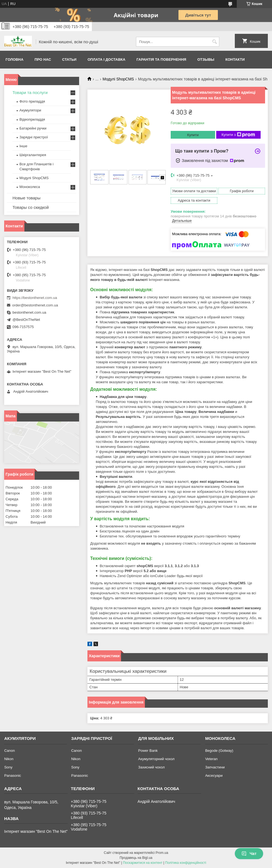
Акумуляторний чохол (156, 759)
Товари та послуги (30, 92)
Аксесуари (214, 776)
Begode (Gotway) (219, 751)
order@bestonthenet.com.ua (35, 305)
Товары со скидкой (31, 207)
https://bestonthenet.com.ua (35, 298)
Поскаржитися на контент (143, 863)
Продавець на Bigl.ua (136, 858)
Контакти (235, 59)
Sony (8, 767)
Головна (14, 59)
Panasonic (13, 776)
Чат (249, 854)
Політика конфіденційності (186, 863)
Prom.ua (162, 853)
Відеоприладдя (32, 119)
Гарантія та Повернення (161, 59)
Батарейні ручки (33, 128)
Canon (9, 751)
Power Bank (148, 751)
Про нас (43, 59)
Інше (23, 146)
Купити (193, 135)
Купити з (238, 135)
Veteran (211, 759)
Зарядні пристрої (34, 137)
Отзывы (206, 59)
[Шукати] (214, 42)
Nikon (9, 759)
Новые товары (27, 198)
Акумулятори (30, 110)
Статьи (69, 59)
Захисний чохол (151, 767)
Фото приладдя (32, 101)
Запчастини (215, 767)
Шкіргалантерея (33, 155)
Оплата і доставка (106, 59)
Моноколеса (30, 187)
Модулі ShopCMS (118, 79)
